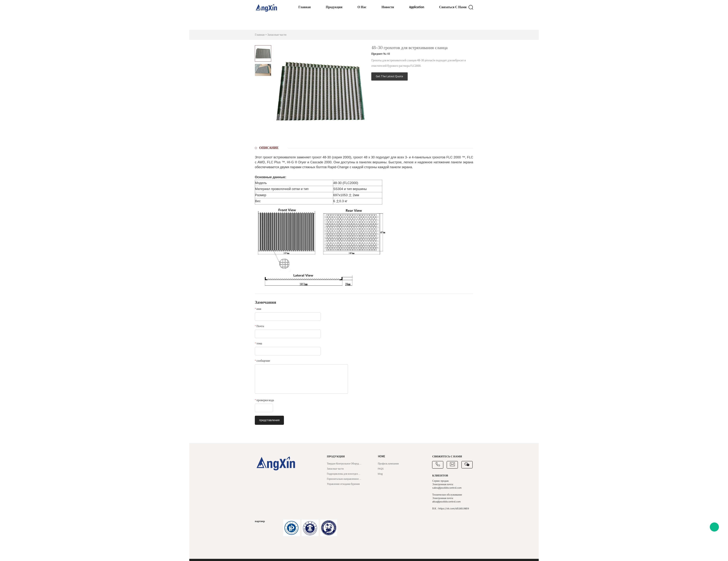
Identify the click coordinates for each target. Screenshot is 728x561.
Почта (259, 326)
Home (381, 457)
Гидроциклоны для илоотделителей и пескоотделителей (344, 474)
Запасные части (277, 35)
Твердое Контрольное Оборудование (344, 464)
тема (258, 344)
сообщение (262, 361)
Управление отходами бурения (343, 484)
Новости (370, 25)
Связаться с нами (436, 25)
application (399, 25)
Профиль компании (388, 464)
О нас (343, 25)
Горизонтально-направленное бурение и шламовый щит (344, 479)
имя (258, 309)
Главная (284, 25)
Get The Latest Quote (389, 76)
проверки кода (264, 400)
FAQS (381, 469)
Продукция (314, 25)
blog (380, 474)
